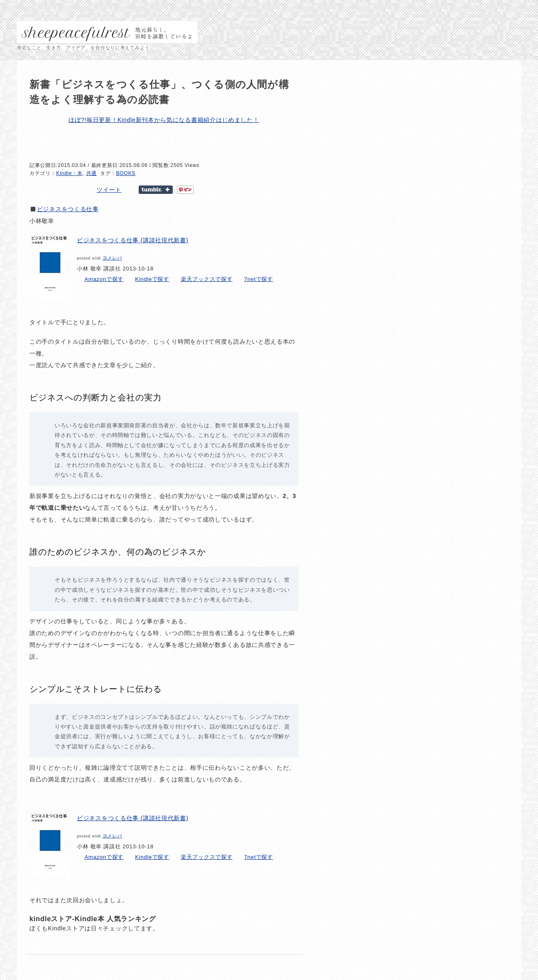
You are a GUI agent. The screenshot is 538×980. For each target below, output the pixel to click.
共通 (91, 173)
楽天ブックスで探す (207, 279)
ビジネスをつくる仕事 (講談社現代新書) (133, 240)
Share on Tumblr (156, 190)
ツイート (109, 190)
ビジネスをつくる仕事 (68, 209)
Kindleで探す (152, 279)
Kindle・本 (70, 173)
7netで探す (259, 279)
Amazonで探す (104, 279)
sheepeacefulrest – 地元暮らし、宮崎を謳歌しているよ (107, 32)
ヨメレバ (112, 258)
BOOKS (126, 173)
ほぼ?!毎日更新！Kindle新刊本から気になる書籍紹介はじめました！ (164, 120)
